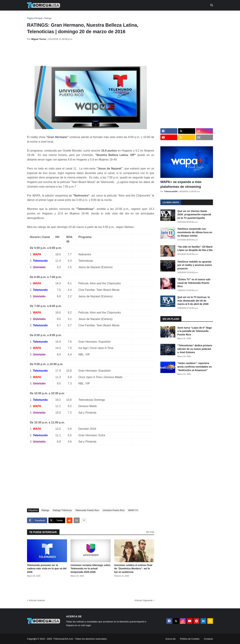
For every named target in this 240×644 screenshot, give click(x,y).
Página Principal (35, 18)
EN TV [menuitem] (66, 16)
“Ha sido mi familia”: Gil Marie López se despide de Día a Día (195, 249)
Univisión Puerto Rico (114, 510)
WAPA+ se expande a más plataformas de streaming (181, 184)
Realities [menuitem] (83, 16)
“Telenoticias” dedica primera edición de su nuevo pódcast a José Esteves (195, 349)
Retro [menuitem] (156, 16)
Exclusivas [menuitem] (138, 16)
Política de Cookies (190, 639)
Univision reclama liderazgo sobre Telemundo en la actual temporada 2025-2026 (90, 569)
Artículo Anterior (37, 600)
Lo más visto (171, 202)
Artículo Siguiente (144, 600)
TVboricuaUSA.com (63, 639)
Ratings (48, 18)
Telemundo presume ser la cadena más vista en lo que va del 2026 (47, 569)
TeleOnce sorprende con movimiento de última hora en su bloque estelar (195, 232)
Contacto (208, 639)
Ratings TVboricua (62, 510)
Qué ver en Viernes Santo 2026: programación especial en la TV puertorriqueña (194, 215)
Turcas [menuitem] (100, 16)
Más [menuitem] (168, 16)
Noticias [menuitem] (48, 16)
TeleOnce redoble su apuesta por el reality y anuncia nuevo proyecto (195, 265)
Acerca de (170, 639)
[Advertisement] (91, 53)
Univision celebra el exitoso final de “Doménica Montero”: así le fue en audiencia (133, 569)
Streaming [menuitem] (118, 16)
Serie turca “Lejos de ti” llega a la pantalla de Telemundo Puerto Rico (194, 331)
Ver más (150, 532)
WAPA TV (133, 510)
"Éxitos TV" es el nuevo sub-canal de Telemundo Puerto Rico (194, 283)
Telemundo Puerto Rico (87, 510)
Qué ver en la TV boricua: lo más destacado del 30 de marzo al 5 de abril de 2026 (194, 301)
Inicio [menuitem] (33, 16)
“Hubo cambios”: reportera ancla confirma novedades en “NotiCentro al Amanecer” (195, 367)
